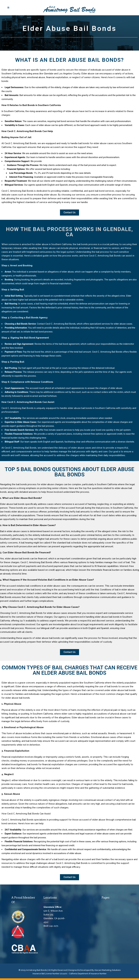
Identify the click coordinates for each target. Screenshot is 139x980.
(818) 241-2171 (51, 926)
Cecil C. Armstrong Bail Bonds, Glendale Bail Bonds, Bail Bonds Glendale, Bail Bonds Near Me (95, 907)
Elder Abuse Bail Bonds (70, 28)
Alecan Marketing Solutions (107, 970)
